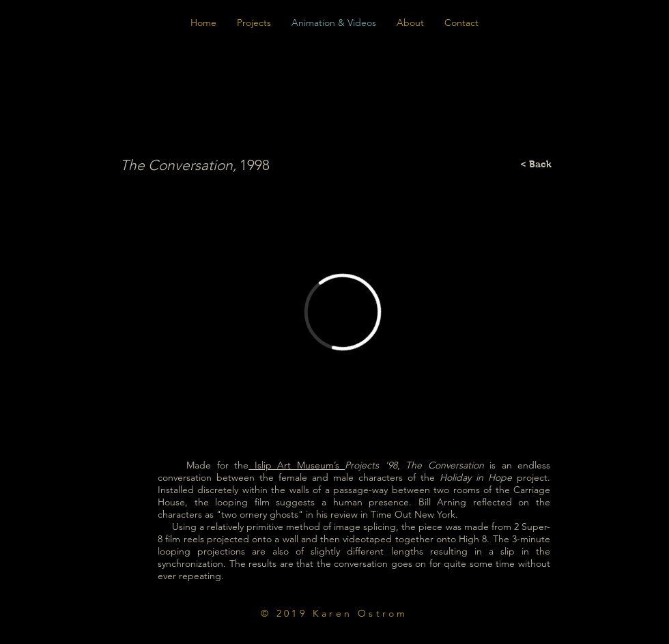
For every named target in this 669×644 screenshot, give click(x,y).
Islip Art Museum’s (297, 465)
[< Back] (536, 165)
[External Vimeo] (342, 312)
